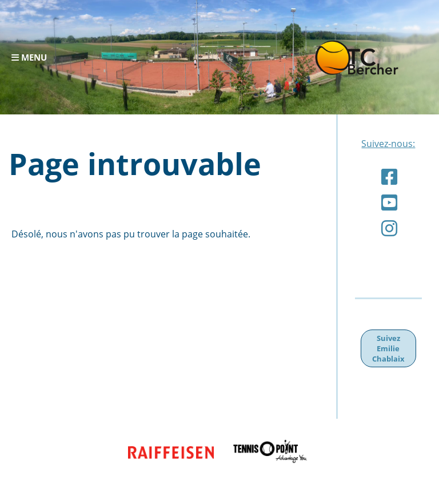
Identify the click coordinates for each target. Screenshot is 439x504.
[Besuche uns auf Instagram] (389, 228)
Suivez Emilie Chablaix (388, 348)
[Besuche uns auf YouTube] (389, 202)
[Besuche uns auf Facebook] (389, 176)
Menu (29, 57)
